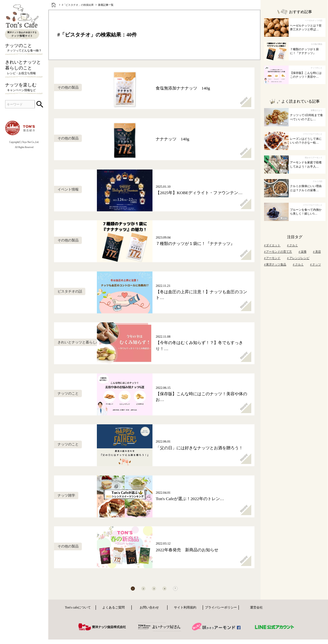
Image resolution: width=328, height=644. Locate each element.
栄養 (303, 252)
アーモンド (272, 258)
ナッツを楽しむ (24, 87)
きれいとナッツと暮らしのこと (24, 67)
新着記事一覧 (106, 5)
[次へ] (187, 591)
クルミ (293, 245)
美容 (317, 252)
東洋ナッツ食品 (275, 264)
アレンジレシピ (298, 258)
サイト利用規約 (185, 613)
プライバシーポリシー (221, 613)
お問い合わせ (149, 613)
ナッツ (316, 264)
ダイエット (272, 245)
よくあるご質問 (113, 613)
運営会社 (256, 613)
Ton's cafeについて (78, 613)
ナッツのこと (24, 48)
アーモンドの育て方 (278, 252)
